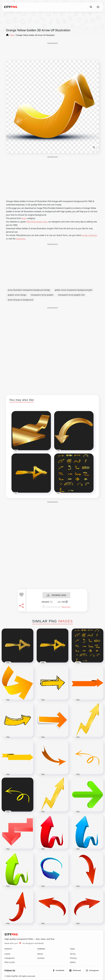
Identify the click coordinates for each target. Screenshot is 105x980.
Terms (73, 954)
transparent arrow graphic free (71, 295)
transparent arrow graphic (42, 295)
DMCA (73, 962)
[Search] (91, 7)
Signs (24, 218)
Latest (7, 954)
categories (21, 239)
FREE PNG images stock (37, 222)
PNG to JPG (10, 962)
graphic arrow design (17, 295)
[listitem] (59, 970)
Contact (41, 958)
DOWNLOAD (56, 595)
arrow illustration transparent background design (29, 290)
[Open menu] (98, 7)
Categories (10, 958)
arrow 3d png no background (20, 300)
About (40, 954)
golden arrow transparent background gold (73, 290)
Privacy (73, 958)
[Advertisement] (52, 51)
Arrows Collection (89, 235)
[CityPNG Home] (11, 7)
